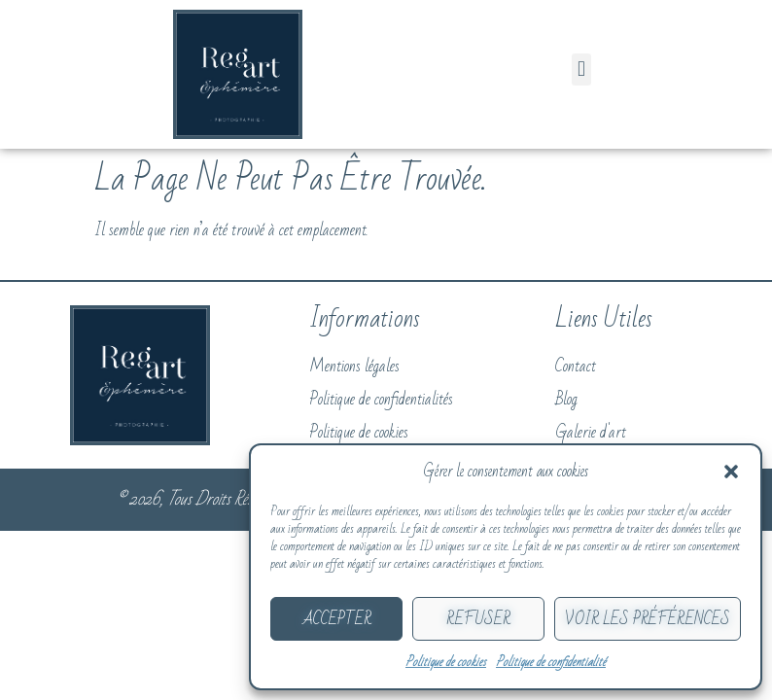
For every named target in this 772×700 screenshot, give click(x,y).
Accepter (337, 619)
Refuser (478, 619)
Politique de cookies (446, 662)
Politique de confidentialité (551, 662)
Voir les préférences (648, 619)
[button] (731, 472)
